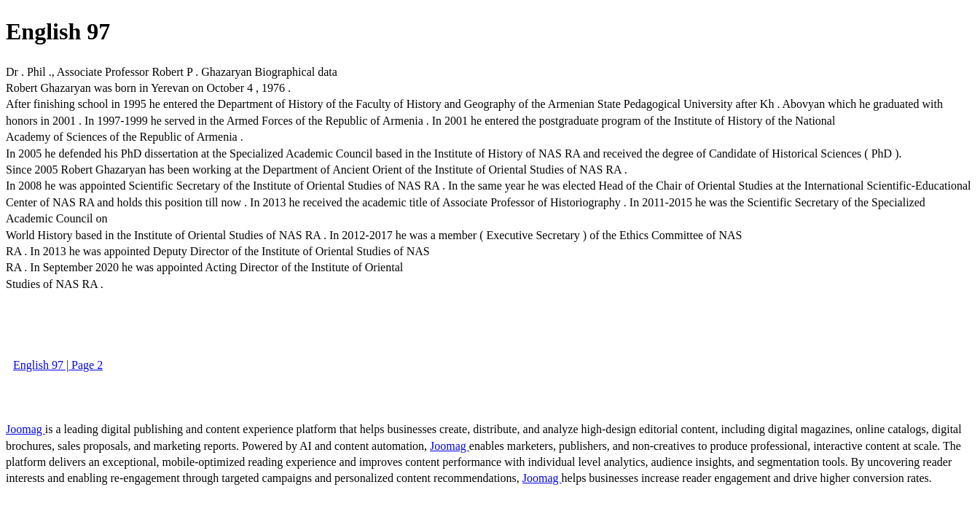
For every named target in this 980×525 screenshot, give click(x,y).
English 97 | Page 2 (58, 365)
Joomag (26, 429)
